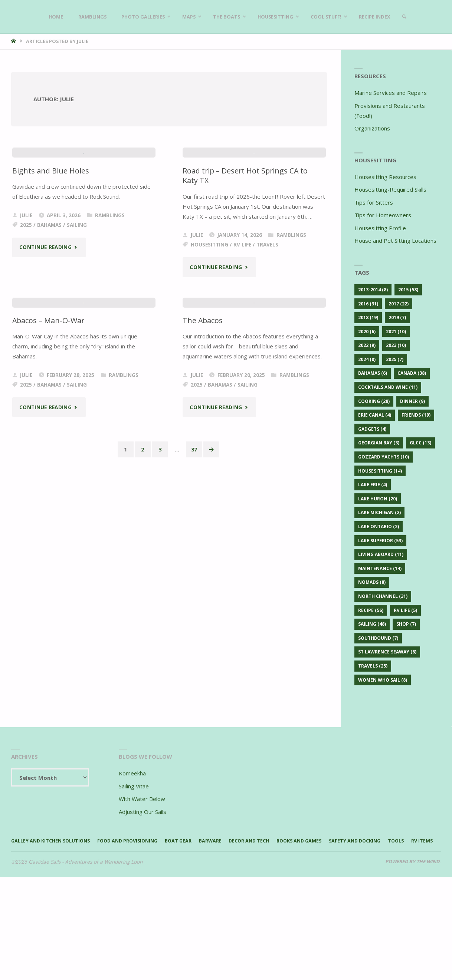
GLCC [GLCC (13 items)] (420, 443)
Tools (20, 943)
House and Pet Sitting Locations (395, 241)
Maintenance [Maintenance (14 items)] (380, 568)
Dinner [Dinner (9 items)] (412, 401)
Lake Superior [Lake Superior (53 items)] (380, 541)
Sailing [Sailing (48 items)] (372, 624)
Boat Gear (193, 933)
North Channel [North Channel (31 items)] (383, 596)
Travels (267, 412)
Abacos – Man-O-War (50, 655)
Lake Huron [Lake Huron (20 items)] (378, 499)
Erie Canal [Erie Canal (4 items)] (375, 415)
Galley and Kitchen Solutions (54, 933)
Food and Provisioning (138, 933)
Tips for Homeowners (383, 215)
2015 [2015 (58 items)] (408, 290)
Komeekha (132, 865)
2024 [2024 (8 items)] (367, 359)
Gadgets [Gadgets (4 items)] (372, 429)
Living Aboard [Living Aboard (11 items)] (381, 554)
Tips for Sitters (374, 202)
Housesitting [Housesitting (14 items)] (380, 471)
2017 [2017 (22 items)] (399, 304)
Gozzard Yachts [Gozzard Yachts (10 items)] (384, 457)
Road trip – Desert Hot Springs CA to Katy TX (248, 343)
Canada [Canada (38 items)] (412, 373)
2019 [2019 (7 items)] (397, 317)
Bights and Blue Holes (51, 338)
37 (195, 785)
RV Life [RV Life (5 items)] (405, 610)
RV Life (242, 412)
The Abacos (203, 655)
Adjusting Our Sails (143, 903)
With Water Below (142, 891)
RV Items (48, 943)
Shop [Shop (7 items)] (406, 624)
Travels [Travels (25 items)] (373, 666)
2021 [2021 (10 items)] (396, 332)
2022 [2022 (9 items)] (367, 345)
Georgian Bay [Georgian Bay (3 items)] (379, 443)
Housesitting (209, 412)
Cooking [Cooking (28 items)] (374, 401)
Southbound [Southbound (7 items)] (378, 638)
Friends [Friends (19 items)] (416, 415)
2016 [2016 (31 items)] (368, 304)
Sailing (77, 393)
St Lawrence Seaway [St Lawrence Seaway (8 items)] (387, 652)
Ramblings (110, 383)
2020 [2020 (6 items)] (367, 332)
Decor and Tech (269, 933)
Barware (227, 933)
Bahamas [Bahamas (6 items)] (373, 373)
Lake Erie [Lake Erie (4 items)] (373, 485)
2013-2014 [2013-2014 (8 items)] (373, 290)
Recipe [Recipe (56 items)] (371, 610)
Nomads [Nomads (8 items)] (372, 582)
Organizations (372, 128)
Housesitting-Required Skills (390, 189)
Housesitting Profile (380, 228)
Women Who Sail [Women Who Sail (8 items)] (383, 680)
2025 (26, 393)
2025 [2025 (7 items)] (395, 359)
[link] (415, 17)
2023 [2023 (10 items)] (396, 345)
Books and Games (323, 933)
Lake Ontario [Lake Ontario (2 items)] (379, 527)
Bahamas (49, 393)
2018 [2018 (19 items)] (368, 317)
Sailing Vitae (134, 878)
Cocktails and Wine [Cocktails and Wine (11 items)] (388, 387)
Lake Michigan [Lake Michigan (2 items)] (379, 512)
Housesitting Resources (385, 177)
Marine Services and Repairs (391, 93)
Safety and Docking (383, 933)
